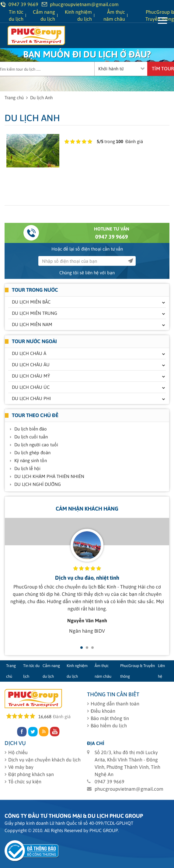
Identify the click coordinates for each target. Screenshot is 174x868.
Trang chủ (14, 98)
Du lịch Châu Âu (31, 365)
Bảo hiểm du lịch (109, 726)
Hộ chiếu (18, 752)
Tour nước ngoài (34, 341)
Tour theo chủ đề (35, 415)
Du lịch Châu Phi (31, 398)
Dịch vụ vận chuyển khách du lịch (44, 760)
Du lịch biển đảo (31, 429)
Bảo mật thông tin (110, 718)
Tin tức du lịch (31, 671)
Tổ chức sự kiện (25, 782)
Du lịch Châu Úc (31, 387)
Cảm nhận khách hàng (87, 509)
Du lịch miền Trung (35, 313)
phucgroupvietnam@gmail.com (84, 4)
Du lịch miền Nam (32, 324)
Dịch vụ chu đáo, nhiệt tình (87, 578)
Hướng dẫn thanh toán (115, 704)
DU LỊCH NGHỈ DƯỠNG (38, 484)
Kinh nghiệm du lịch (77, 671)
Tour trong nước (35, 290)
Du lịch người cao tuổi (36, 445)
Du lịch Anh (41, 98)
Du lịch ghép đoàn (32, 453)
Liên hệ (161, 671)
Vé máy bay (21, 767)
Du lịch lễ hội (27, 468)
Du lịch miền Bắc (31, 302)
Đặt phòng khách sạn (31, 774)
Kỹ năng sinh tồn (31, 460)
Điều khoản (103, 711)
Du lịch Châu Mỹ (31, 376)
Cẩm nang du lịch (51, 671)
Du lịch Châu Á (29, 353)
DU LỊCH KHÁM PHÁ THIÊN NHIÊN (49, 476)
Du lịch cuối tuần (31, 437)
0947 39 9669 (112, 237)
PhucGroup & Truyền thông (137, 671)
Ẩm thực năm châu (103, 671)
